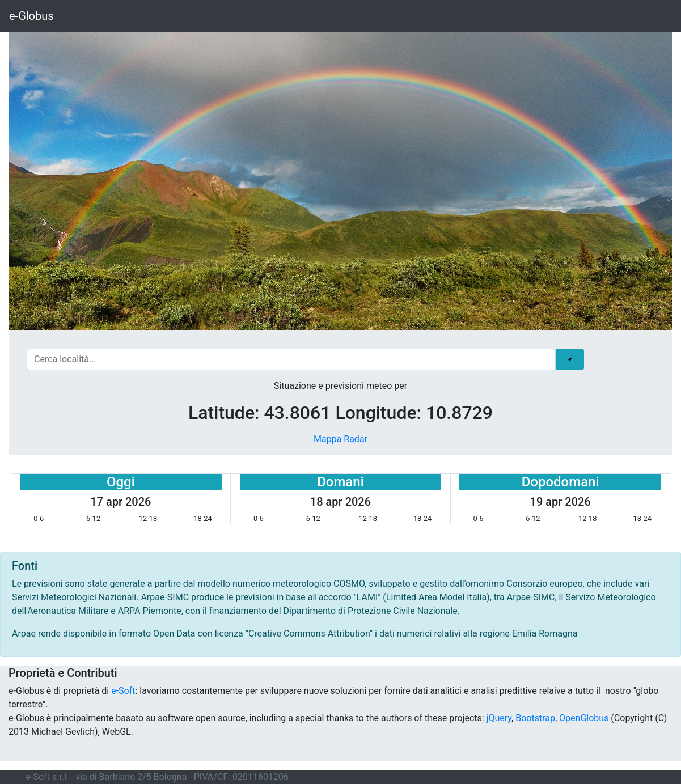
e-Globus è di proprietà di (60, 691)
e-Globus (31, 16)
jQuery (499, 718)
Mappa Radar (340, 439)
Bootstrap (535, 718)
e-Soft (123, 691)
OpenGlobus (584, 718)
